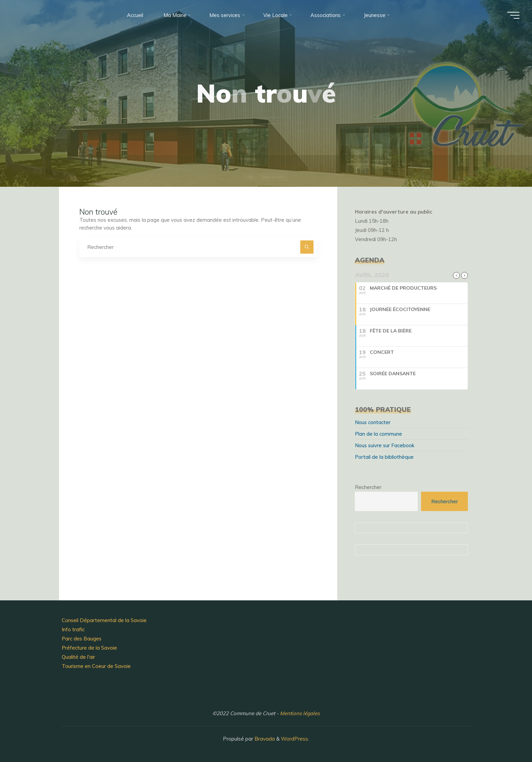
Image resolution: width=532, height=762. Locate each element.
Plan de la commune (378, 434)
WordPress (294, 739)
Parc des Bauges (82, 639)
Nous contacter (373, 422)
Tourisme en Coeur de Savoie (96, 666)
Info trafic (73, 629)
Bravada (264, 739)
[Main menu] (513, 15)
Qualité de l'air (78, 657)
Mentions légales (300, 713)
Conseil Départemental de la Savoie (104, 620)
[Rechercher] (307, 247)
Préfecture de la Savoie (89, 648)
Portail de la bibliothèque (384, 457)
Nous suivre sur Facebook (385, 445)
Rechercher (368, 487)
